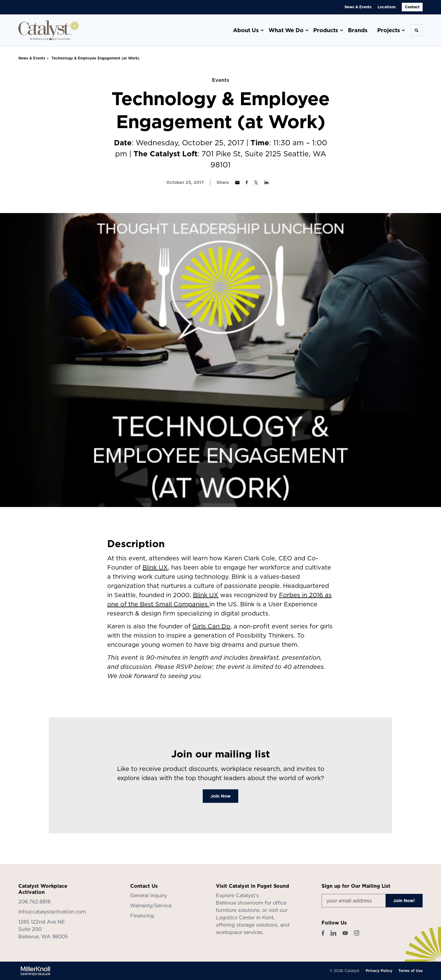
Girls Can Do (211, 626)
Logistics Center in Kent (245, 917)
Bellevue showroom (239, 903)
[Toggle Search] (417, 30)
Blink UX (155, 567)
